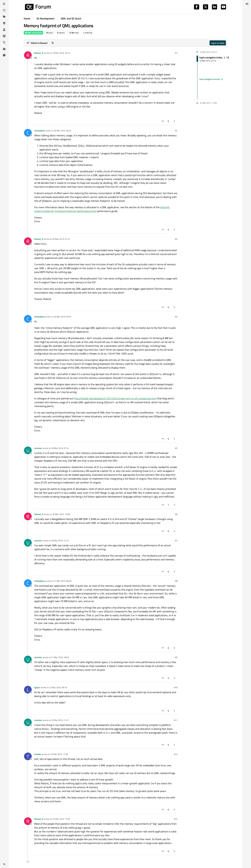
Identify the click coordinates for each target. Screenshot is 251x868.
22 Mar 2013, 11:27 (60, 720)
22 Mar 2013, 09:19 (58, 687)
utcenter (38, 448)
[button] (4, 864)
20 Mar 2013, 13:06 (61, 514)
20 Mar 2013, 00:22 (63, 131)
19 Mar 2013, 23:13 (61, 53)
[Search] (4, 42)
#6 (176, 514)
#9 (176, 657)
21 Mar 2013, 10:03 (60, 657)
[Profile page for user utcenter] (28, 450)
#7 (176, 540)
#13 (176, 819)
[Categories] (4, 4)
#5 (176, 448)
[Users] (4, 30)
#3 (176, 239)
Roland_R (39, 53)
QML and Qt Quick (33, 33)
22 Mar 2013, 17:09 (61, 819)
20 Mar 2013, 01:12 (61, 239)
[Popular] (4, 23)
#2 (176, 131)
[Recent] (4, 10)
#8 (176, 581)
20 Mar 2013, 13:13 (60, 540)
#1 (176, 53)
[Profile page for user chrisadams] (28, 133)
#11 (176, 720)
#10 (176, 687)
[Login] (247, 4)
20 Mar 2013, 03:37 (63, 317)
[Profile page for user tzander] (28, 756)
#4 (176, 317)
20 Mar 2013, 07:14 (60, 448)
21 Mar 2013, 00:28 (63, 581)
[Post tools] (175, 121)
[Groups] (4, 36)
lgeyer (37, 687)
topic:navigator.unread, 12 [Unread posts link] (211, 79)
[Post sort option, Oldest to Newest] (37, 43)
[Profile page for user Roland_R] (28, 55)
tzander (38, 754)
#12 (176, 754)
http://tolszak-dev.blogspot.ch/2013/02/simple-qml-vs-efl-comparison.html (115, 398)
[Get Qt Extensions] (4, 49)
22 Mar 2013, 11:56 (59, 754)
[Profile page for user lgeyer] (28, 690)
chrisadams (39, 131)
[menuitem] (247, 4)
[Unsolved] (4, 55)
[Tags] (4, 17)
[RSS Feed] (53, 43)
